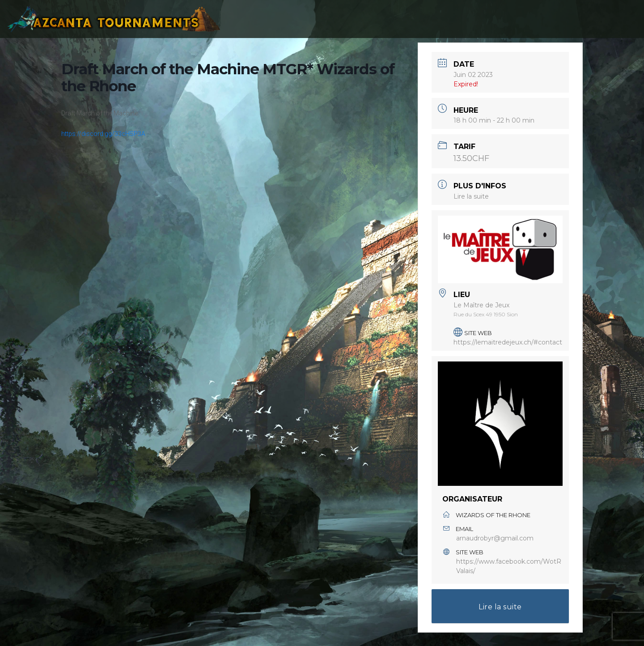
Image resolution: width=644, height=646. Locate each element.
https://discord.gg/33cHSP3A (103, 134)
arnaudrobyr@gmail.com (495, 538)
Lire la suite (471, 196)
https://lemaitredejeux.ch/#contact (508, 342)
